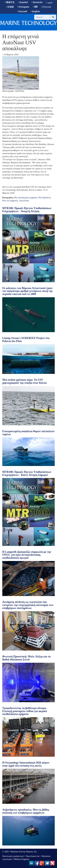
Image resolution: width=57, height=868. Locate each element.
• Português (23, 7)
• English (35, 11)
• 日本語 (10, 7)
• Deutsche (37, 2)
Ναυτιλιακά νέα (32, 856)
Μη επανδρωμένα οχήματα (26, 198)
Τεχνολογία (24, 201)
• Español (23, 2)
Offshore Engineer (21, 859)
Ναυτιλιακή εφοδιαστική (13, 856)
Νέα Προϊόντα (44, 198)
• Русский (22, 11)
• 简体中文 (10, 2)
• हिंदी (35, 7)
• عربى (49, 2)
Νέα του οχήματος (10, 201)
